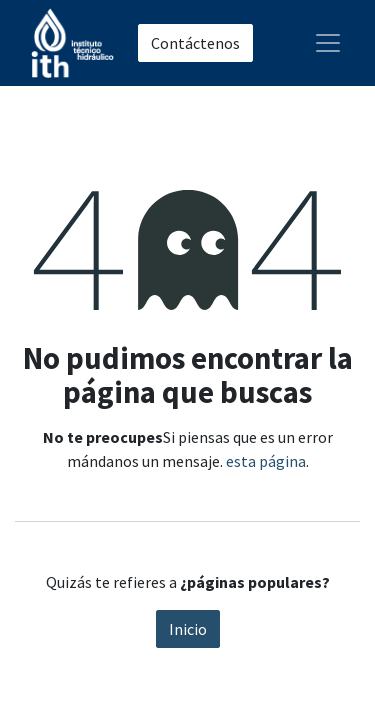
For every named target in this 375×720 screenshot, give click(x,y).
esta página (266, 461)
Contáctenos (195, 43)
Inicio (188, 629)
